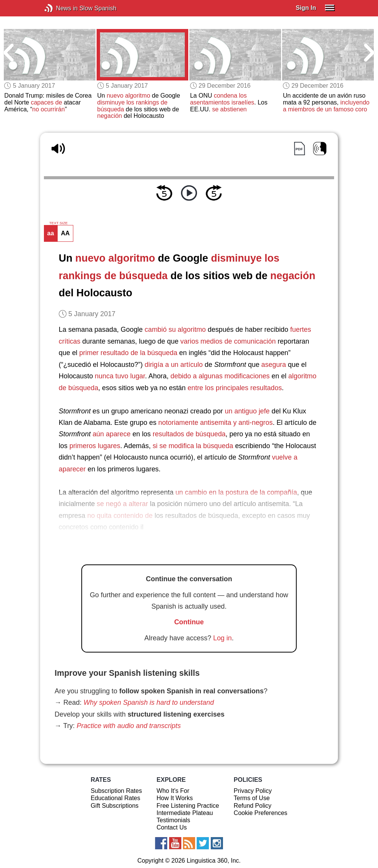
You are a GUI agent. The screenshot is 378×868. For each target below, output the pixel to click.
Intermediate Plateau (185, 813)
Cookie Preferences (261, 813)
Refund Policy (253, 806)
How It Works (175, 798)
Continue (189, 622)
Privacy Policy (253, 791)
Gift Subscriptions (114, 806)
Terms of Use (252, 798)
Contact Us (172, 827)
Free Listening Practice (188, 806)
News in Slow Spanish (60, 8)
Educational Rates (115, 798)
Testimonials (173, 820)
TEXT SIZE (58, 223)
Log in (222, 638)
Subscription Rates (116, 791)
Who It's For (173, 791)
